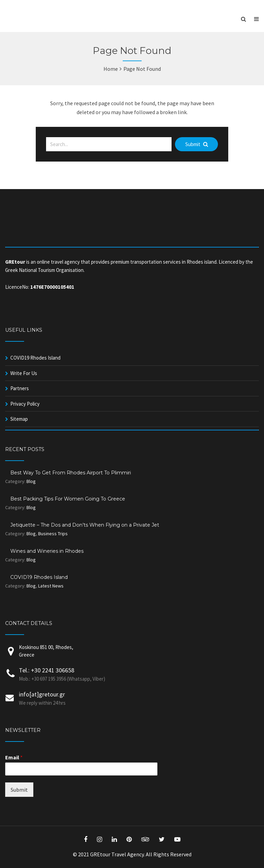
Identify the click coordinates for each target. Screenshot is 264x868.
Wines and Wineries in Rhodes (47, 551)
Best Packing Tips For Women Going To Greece (68, 499)
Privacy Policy (25, 404)
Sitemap (19, 419)
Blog (31, 481)
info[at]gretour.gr (42, 694)
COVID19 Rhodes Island (35, 358)
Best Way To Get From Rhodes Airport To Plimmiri (71, 473)
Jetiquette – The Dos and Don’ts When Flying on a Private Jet (85, 525)
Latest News (51, 586)
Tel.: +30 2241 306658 (47, 670)
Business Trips (53, 534)
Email (14, 757)
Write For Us (24, 373)
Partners (20, 388)
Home (111, 69)
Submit (197, 144)
